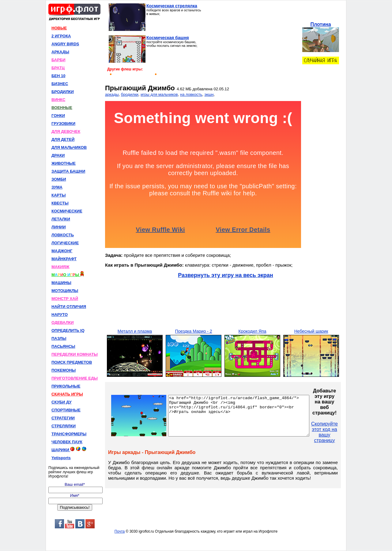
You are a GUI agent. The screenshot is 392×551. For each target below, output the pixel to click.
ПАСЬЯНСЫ (63, 346)
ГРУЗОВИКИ (63, 124)
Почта (120, 531)
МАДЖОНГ (62, 251)
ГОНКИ (58, 116)
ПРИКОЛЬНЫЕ (66, 386)
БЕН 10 (58, 76)
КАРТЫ (59, 195)
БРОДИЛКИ (63, 92)
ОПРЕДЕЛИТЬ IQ (68, 330)
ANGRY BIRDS (65, 44)
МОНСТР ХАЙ (65, 299)
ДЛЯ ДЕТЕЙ (63, 139)
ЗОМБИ (59, 179)
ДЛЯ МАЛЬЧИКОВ (69, 147)
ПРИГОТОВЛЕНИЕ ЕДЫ (75, 378)
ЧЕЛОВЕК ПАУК (67, 442)
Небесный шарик (311, 331)
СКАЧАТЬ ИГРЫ (67, 394)
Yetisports (61, 458)
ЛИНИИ (59, 227)
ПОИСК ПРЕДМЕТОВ (72, 362)
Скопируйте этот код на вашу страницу (341, 432)
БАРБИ (58, 60)
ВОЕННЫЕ (62, 108)
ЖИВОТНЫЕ (64, 163)
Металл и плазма (135, 331)
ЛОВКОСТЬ (63, 235)
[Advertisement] (250, 42)
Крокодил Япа (252, 331)
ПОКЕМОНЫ (64, 370)
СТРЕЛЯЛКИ (64, 426)
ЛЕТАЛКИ (61, 219)
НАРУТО (60, 315)
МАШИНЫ (61, 283)
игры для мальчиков (159, 94)
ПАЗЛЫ (59, 338)
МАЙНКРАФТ (64, 259)
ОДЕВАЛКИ (63, 322)
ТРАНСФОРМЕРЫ (69, 434)
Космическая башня (168, 38)
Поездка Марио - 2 (194, 331)
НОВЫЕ (59, 28)
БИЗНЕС (60, 84)
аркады (112, 94)
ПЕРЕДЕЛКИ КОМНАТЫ (75, 354)
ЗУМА (57, 187)
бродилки (130, 94)
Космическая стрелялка (172, 6)
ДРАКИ (58, 155)
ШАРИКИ (69, 449)
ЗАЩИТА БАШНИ (68, 171)
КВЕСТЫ (60, 203)
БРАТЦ (58, 68)
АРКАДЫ (60, 52)
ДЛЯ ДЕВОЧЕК (66, 131)
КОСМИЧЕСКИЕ (67, 211)
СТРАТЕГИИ (63, 418)
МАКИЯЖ (60, 267)
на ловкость (191, 94)
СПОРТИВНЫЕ (66, 410)
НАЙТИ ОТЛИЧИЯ (69, 307)
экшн (209, 94)
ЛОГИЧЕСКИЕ (65, 243)
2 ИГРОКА (61, 36)
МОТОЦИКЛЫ (65, 291)
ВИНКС (58, 100)
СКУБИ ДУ (62, 402)
